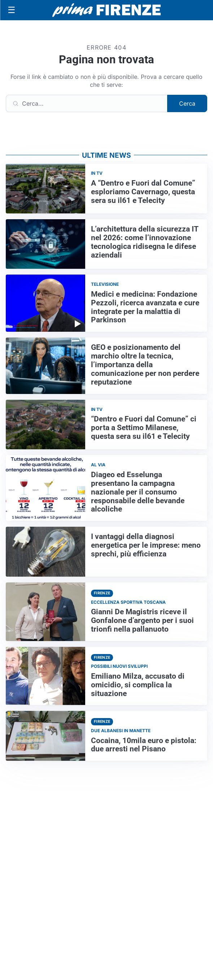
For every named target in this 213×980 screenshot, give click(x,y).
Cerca (187, 103)
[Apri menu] (12, 10)
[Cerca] (87, 103)
